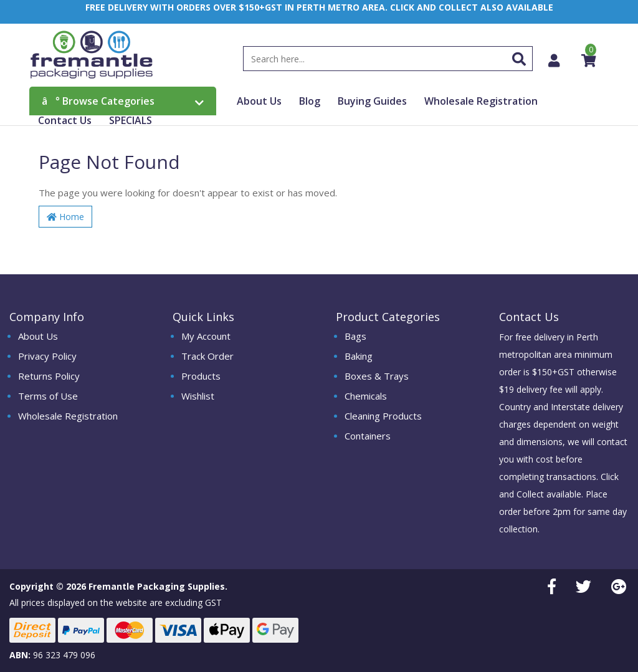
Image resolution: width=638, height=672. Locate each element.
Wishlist (198, 396)
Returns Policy (49, 376)
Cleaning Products (383, 416)
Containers (368, 436)
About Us (259, 101)
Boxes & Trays (377, 376)
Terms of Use (48, 396)
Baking (359, 356)
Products (201, 376)
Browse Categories (123, 101)
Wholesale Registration (481, 101)
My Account (206, 336)
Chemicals (366, 396)
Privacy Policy (47, 356)
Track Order (207, 356)
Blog (310, 101)
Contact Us (65, 120)
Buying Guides (372, 101)
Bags (355, 336)
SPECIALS (131, 120)
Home (65, 217)
